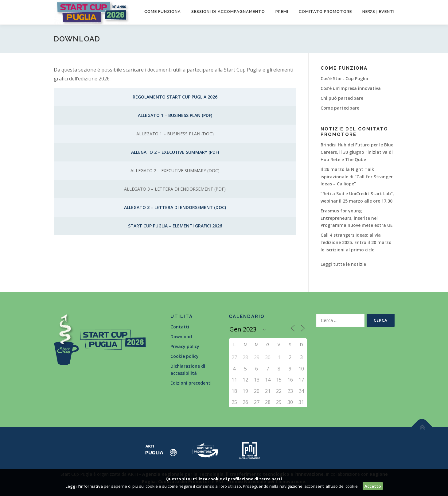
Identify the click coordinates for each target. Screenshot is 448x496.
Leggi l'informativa (84, 486)
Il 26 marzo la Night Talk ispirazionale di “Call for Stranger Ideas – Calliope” (357, 177)
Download (181, 337)
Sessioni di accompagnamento (228, 12)
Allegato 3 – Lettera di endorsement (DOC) (175, 207)
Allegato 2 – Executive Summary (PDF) (175, 152)
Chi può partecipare (342, 98)
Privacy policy (185, 346)
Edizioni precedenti (191, 383)
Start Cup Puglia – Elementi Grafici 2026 (175, 226)
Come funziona (163, 12)
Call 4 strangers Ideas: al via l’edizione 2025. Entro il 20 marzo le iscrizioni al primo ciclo (356, 242)
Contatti (180, 327)
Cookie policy (185, 356)
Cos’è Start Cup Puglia (344, 78)
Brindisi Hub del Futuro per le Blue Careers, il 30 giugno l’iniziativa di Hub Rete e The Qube (357, 152)
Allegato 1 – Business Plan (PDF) (175, 115)
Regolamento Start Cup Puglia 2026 (175, 97)
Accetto (373, 486)
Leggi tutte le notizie (343, 264)
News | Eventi (378, 12)
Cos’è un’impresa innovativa (351, 88)
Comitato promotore (325, 12)
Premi (282, 12)
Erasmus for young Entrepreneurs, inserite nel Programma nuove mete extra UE (357, 218)
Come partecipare (340, 108)
